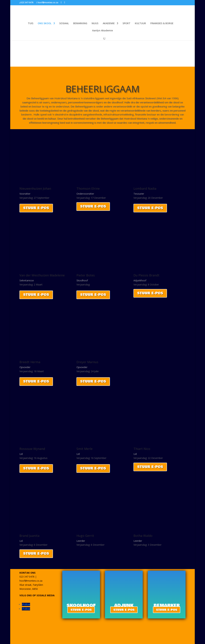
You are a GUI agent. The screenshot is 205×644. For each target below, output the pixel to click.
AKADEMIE (109, 24)
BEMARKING (80, 24)
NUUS (95, 24)
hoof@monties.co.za (31, 581)
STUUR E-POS (36, 208)
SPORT (126, 24)
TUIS (31, 24)
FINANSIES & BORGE (162, 24)
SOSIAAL (64, 24)
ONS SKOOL (45, 24)
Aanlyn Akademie (102, 31)
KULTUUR (140, 24)
